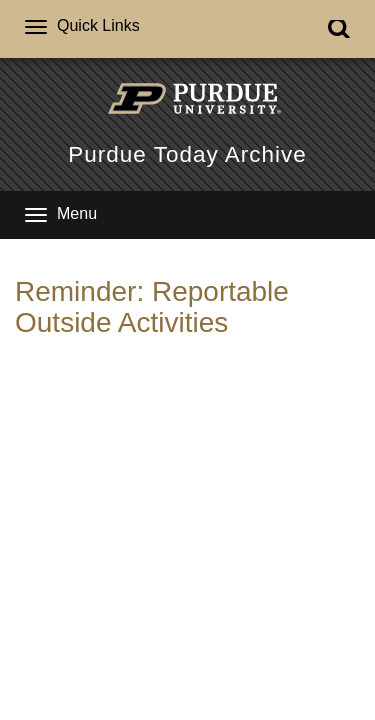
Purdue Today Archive (187, 154)
